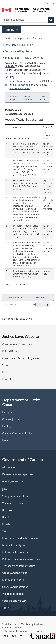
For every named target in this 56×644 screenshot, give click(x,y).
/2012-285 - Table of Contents (24, 58)
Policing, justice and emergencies (21, 559)
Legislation (27, 45)
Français (49, 3)
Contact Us (8, 379)
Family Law (8, 412)
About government (13, 481)
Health (6, 524)
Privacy (38, 631)
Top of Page (12, 636)
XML (30, 73)
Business (7, 510)
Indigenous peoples (13, 594)
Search (6, 365)
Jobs (5, 489)
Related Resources (13, 351)
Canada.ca (8, 39)
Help (5, 372)
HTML (26, 70)
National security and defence (19, 545)
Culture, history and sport (17, 552)
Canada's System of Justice (17, 433)
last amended (22, 85)
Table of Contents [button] (27, 97)
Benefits (7, 517)
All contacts (9, 467)
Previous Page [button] (12, 97)
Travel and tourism (13, 503)
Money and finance (13, 580)
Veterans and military (14, 601)
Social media (9, 624)
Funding (7, 426)
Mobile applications (32, 624)
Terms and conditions (17, 631)
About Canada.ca (14, 628)
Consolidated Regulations (19, 51)
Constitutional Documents (17, 344)
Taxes (5, 531)
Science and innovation (15, 587)
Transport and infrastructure (19, 566)
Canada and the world (15, 573)
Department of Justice (29, 39)
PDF (46, 73)
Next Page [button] (42, 97)
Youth (6, 608)
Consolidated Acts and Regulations (22, 358)
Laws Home (11, 45)
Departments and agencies (18, 474)
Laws (5, 440)
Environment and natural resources (22, 538)
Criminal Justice (11, 419)
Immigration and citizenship (18, 496)
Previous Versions (20, 88)
